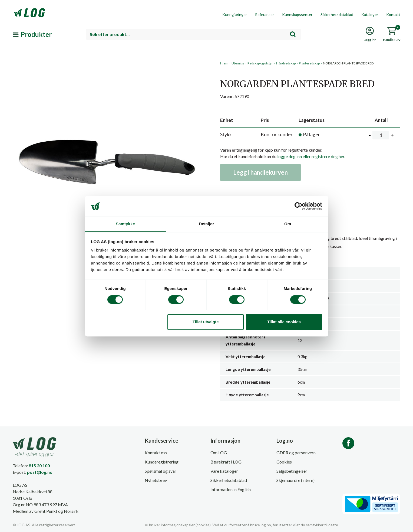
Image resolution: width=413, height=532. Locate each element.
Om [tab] (288, 224)
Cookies (284, 462)
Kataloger (370, 14)
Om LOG (219, 453)
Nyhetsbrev (156, 480)
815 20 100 (39, 466)
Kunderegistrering (162, 462)
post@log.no (40, 472)
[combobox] (194, 34)
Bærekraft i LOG (226, 462)
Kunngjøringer (235, 14)
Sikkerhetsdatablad (337, 14)
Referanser (265, 14)
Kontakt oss (156, 453)
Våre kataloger (224, 471)
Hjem (224, 63)
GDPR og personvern (296, 453)
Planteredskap (309, 63)
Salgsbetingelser (292, 471)
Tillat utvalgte (206, 322)
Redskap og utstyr (260, 63)
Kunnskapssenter (297, 14)
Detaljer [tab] (207, 224)
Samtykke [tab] (125, 224)
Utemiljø (238, 63)
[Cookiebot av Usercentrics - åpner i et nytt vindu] (298, 206)
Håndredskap (286, 63)
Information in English (231, 489)
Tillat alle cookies (284, 322)
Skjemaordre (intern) (295, 480)
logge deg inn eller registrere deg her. (311, 156)
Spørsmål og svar (161, 471)
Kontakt (393, 14)
